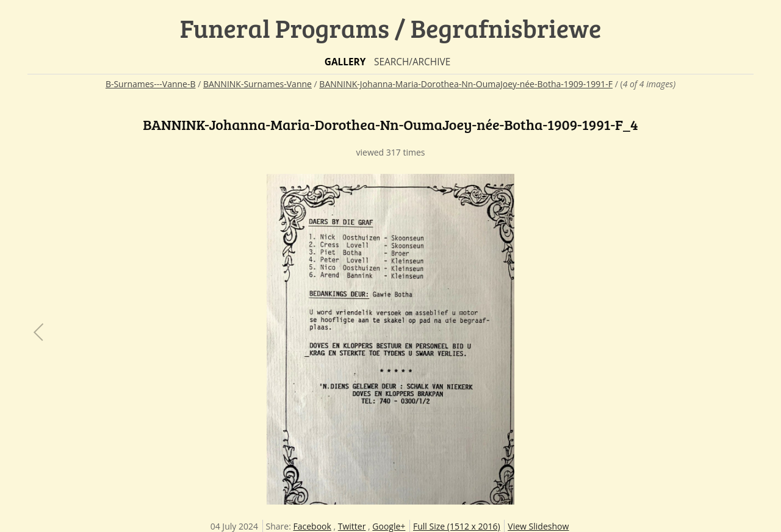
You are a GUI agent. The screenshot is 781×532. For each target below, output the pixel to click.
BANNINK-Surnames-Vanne (257, 84)
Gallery (345, 62)
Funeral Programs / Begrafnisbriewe (391, 28)
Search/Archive (412, 62)
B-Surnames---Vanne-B (151, 84)
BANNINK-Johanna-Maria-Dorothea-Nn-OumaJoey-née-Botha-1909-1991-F (466, 84)
